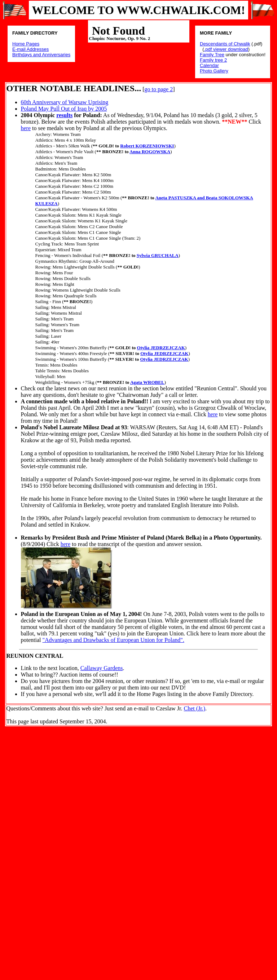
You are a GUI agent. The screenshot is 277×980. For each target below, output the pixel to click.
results (64, 115)
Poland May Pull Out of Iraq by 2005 (64, 109)
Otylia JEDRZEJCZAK (161, 348)
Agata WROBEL (147, 382)
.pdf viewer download (226, 49)
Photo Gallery (214, 71)
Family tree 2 (213, 60)
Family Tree (212, 55)
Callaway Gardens (102, 668)
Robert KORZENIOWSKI (147, 146)
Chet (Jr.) (194, 708)
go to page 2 (159, 89)
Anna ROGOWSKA (150, 152)
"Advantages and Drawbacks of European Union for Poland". (113, 640)
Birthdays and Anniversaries (41, 55)
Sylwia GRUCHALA (158, 255)
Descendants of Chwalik (225, 44)
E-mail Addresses (30, 49)
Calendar (209, 65)
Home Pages (26, 44)
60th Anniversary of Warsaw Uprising (65, 102)
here (26, 128)
